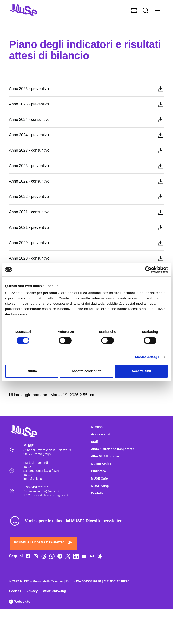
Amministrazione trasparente (113, 449)
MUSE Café (99, 478)
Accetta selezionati (86, 371)
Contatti (97, 493)
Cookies (15, 591)
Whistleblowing (54, 591)
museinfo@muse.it (46, 491)
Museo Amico (101, 464)
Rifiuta (32, 371)
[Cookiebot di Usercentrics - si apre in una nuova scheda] (148, 270)
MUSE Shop (100, 486)
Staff (94, 442)
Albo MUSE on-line (105, 456)
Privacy (32, 591)
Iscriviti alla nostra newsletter (43, 542)
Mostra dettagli (147, 357)
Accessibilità (101, 434)
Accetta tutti (141, 371)
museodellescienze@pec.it (50, 495)
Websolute (19, 602)
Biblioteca (98, 471)
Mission (97, 427)
